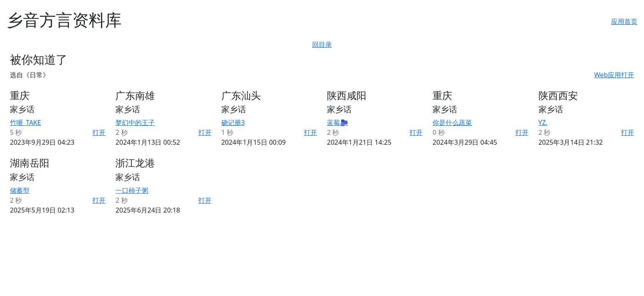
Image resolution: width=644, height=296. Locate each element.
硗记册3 (233, 123)
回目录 (322, 44)
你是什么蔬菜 (452, 123)
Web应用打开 (614, 75)
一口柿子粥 (132, 190)
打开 (99, 132)
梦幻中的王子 (135, 123)
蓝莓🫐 (338, 123)
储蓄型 (20, 190)
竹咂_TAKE (25, 123)
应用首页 (624, 21)
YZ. (543, 123)
